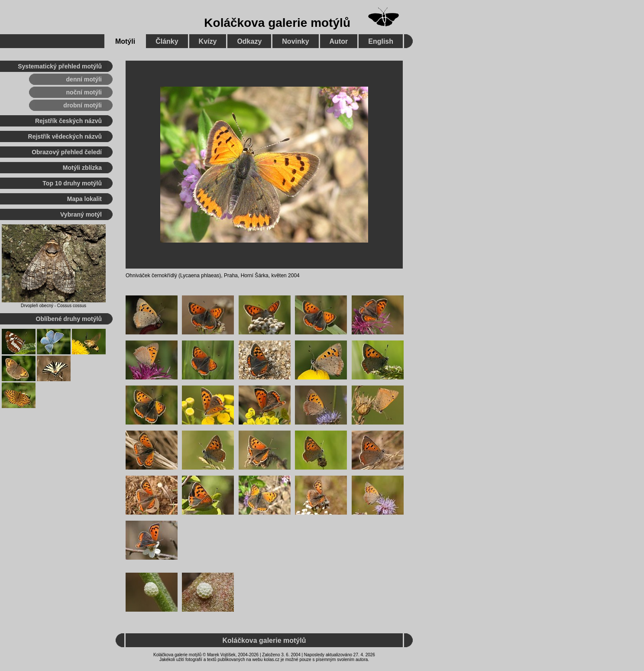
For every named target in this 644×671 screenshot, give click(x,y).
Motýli (125, 41)
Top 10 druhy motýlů (72, 183)
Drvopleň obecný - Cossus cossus (53, 306)
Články (167, 41)
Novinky (295, 41)
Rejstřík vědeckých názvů (65, 136)
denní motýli (84, 79)
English (381, 41)
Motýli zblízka (82, 168)
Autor (339, 41)
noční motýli (84, 92)
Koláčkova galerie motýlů (277, 23)
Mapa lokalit (84, 199)
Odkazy (249, 41)
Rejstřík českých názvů (68, 121)
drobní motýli (83, 105)
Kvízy (208, 41)
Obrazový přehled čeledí (67, 152)
